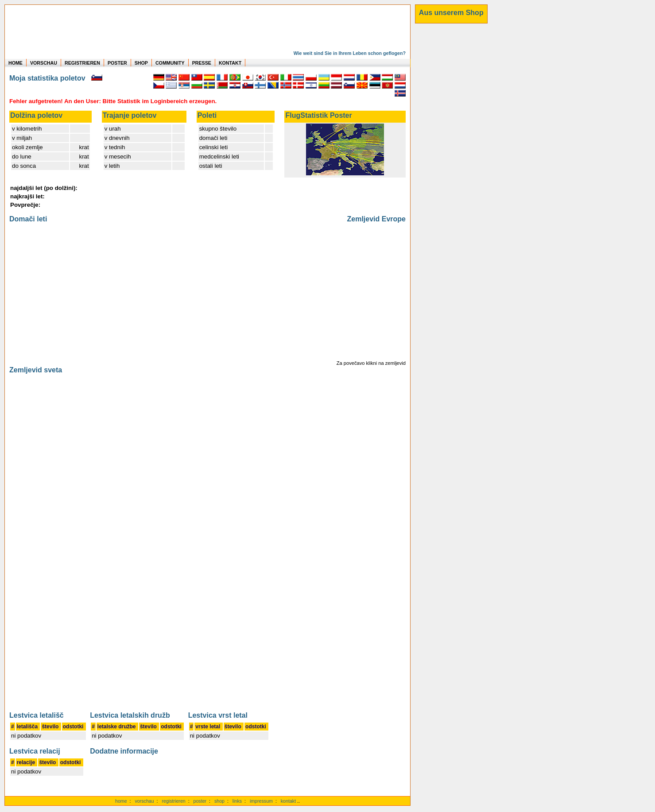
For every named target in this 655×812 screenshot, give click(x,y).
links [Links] (237, 801)
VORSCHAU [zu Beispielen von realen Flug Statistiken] (44, 63)
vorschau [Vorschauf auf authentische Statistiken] (144, 801)
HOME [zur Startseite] (16, 63)
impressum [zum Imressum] (261, 801)
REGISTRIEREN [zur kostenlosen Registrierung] (82, 63)
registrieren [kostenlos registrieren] (173, 801)
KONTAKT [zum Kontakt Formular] (230, 63)
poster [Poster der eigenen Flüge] (200, 801)
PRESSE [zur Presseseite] (202, 63)
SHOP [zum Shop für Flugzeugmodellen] (141, 63)
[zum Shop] (451, 13)
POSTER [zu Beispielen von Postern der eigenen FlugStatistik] (117, 63)
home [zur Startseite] (121, 801)
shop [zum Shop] (219, 801)
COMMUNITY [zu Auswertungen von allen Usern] (170, 63)
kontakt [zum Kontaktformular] (288, 801)
